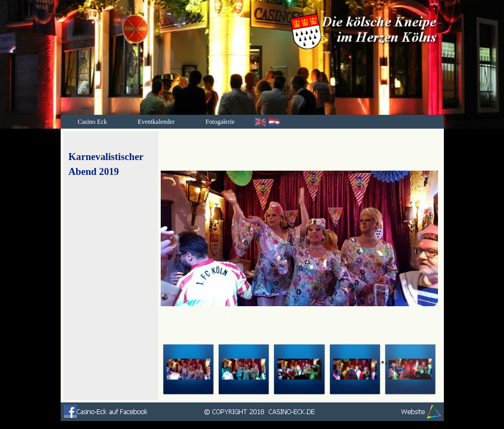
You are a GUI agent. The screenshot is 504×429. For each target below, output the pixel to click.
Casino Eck (92, 122)
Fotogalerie (220, 122)
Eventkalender (156, 122)
